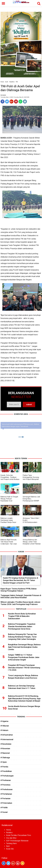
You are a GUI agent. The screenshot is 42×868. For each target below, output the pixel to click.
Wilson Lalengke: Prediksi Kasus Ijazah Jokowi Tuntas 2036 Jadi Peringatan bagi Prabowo (20, 603)
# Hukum (4, 730)
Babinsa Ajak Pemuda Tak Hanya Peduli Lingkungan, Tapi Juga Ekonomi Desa (9, 543)
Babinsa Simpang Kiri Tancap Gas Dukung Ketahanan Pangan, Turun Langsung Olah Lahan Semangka (22, 637)
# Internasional (7, 739)
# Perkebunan (7, 789)
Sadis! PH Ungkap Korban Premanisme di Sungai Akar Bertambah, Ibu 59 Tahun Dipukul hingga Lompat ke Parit (20, 580)
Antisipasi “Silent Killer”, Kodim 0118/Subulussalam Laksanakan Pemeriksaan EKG (32, 522)
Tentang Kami (11, 843)
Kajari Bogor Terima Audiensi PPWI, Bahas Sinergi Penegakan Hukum (19, 590)
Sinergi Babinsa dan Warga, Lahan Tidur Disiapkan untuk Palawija (32, 542)
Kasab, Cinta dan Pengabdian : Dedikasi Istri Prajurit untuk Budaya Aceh (10, 478)
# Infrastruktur (7, 735)
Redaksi (9, 833)
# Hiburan (5, 726)
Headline (12, 82)
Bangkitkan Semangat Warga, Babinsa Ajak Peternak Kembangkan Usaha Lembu (24, 647)
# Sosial (4, 812)
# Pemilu (4, 767)
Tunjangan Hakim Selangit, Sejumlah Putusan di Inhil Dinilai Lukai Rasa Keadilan (21, 596)
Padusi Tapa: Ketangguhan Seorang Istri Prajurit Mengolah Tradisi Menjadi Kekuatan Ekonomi (32, 479)
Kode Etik (10, 849)
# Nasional (5, 753)
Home (2, 82)
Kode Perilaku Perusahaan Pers (19, 835)
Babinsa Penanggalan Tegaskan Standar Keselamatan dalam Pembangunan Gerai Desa (22, 626)
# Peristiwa (5, 785)
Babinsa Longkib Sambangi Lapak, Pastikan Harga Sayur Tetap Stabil (8, 521)
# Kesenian (5, 748)
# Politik (4, 807)
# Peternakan (6, 803)
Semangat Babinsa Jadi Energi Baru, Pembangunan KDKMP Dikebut (31, 500)
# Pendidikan (6, 771)
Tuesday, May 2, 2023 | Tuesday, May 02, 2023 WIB (15, 97)
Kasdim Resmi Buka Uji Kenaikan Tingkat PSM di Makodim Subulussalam (22, 616)
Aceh (7, 82)
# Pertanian (5, 798)
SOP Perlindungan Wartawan (17, 841)
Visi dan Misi (11, 838)
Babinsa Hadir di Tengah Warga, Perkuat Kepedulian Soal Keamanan (9, 500)
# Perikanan (6, 780)
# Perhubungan (7, 776)
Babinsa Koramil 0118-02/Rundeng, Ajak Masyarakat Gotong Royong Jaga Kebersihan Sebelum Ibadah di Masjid (24, 698)
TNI (17, 82)
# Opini (4, 762)
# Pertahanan (6, 794)
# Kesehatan (6, 744)
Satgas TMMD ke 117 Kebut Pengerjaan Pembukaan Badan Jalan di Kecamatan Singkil (24, 657)
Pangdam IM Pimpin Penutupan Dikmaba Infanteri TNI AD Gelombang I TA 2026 (24, 668)
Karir (8, 846)
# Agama (4, 721)
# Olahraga (5, 758)
